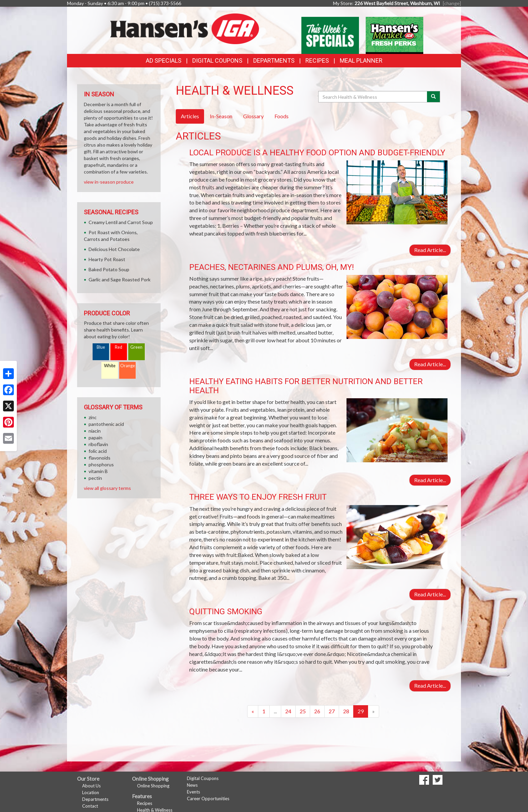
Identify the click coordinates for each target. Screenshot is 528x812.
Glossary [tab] (253, 116)
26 (317, 711)
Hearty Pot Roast (107, 259)
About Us (91, 786)
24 (288, 711)
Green (136, 347)
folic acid (98, 451)
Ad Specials (164, 60)
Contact (90, 806)
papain (95, 438)
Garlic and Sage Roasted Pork (120, 279)
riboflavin (98, 444)
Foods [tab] (282, 116)
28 (346, 711)
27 (332, 711)
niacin (95, 431)
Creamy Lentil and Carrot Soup (121, 222)
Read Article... (430, 250)
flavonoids (100, 458)
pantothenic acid (106, 424)
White (110, 366)
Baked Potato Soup (109, 269)
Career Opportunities (208, 799)
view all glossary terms (107, 488)
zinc (93, 417)
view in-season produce (109, 182)
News (192, 785)
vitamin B (98, 471)
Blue (101, 347)
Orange (128, 366)
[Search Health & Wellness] (373, 97)
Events (193, 792)
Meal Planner (361, 60)
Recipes (317, 60)
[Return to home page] (185, 28)
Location (91, 792)
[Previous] (253, 711)
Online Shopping (153, 786)
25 (303, 711)
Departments (95, 799)
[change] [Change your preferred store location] (452, 3)
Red (119, 347)
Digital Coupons (217, 60)
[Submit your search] (434, 97)
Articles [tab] (190, 116)
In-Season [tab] (221, 116)
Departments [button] (274, 60)
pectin (95, 478)
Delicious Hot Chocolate (114, 249)
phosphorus (101, 464)
